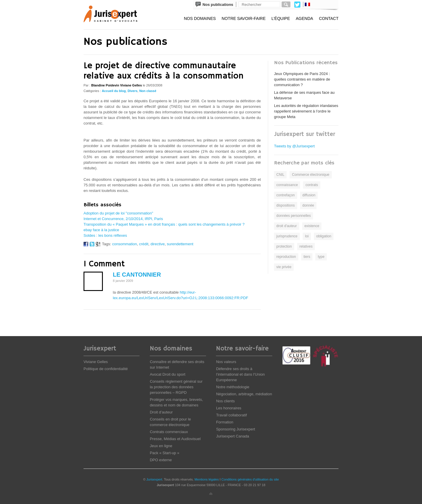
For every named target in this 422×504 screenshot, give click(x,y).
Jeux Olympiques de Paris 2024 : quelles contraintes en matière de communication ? (302, 79)
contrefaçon (286, 195)
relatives (306, 246)
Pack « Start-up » (164, 453)
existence (312, 226)
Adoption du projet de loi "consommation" (118, 213)
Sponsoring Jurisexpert (235, 429)
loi (307, 236)
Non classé (148, 91)
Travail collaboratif (231, 415)
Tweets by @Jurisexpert (294, 146)
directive (158, 244)
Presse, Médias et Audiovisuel (175, 439)
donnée (308, 205)
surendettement (180, 244)
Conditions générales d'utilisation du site (250, 479)
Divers (132, 91)
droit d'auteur (287, 226)
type (321, 257)
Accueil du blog (114, 91)
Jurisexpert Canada (233, 436)
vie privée (284, 267)
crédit (144, 244)
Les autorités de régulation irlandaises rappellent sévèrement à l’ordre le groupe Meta (306, 111)
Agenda (304, 18)
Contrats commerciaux (169, 432)
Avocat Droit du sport (167, 374)
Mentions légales (207, 479)
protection (284, 246)
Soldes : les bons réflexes (105, 235)
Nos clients (225, 401)
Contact (329, 18)
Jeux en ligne (161, 446)
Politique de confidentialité (106, 369)
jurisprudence (287, 236)
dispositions (286, 205)
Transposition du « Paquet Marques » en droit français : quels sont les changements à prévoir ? (164, 224)
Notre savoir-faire (244, 18)
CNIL (280, 175)
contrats (312, 185)
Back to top (211, 494)
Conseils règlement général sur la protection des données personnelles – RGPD (176, 387)
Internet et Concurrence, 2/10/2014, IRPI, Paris (123, 219)
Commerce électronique (310, 175)
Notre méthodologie (233, 387)
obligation (324, 236)
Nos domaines (200, 18)
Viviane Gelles (96, 362)
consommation (125, 244)
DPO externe (161, 460)
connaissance (287, 185)
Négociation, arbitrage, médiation (244, 394)
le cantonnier (137, 275)
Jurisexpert (154, 479)
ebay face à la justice (101, 230)
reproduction (286, 257)
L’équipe (281, 18)
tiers (307, 257)
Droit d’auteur (161, 412)
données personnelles (293, 216)
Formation (225, 422)
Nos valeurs (226, 362)
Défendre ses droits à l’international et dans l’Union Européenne (240, 374)
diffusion (309, 195)
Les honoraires (229, 408)
